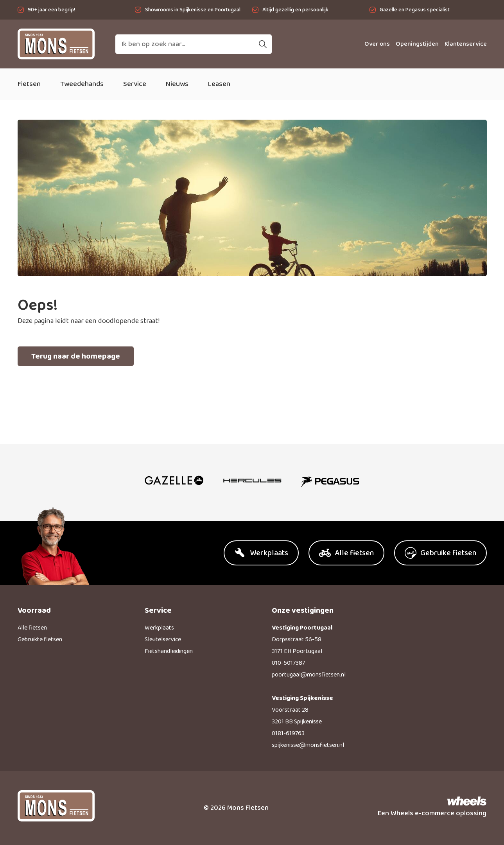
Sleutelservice (163, 640)
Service (135, 84)
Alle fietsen (32, 628)
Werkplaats (159, 628)
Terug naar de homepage (76, 356)
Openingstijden (417, 44)
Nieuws (177, 84)
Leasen (219, 84)
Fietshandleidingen (169, 651)
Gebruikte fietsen (40, 640)
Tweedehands (82, 84)
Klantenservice (466, 44)
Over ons (377, 44)
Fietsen (29, 84)
